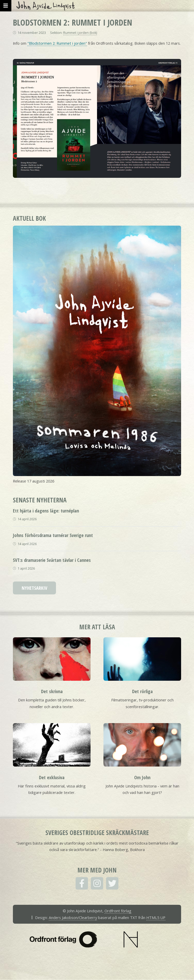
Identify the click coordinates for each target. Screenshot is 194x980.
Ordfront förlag (118, 911)
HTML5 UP (156, 917)
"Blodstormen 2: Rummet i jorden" (57, 43)
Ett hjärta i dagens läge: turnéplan (46, 511)
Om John (142, 777)
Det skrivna (52, 691)
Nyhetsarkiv (34, 588)
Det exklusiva (52, 777)
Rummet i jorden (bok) (80, 33)
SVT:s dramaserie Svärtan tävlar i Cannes (52, 560)
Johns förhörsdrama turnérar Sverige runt (53, 535)
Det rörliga (142, 691)
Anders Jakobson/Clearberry (73, 917)
